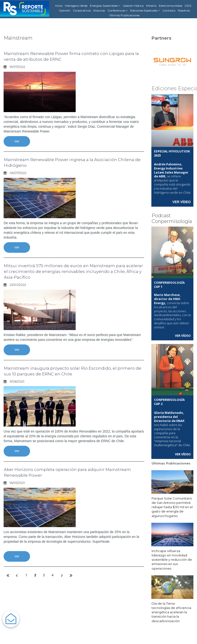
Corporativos (82, 10)
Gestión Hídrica (133, 6)
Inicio (59, 6)
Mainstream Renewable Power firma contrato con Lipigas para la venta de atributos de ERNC (72, 56)
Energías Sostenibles (105, 6)
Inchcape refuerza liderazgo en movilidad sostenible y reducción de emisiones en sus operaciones (172, 559)
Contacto (169, 10)
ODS (188, 6)
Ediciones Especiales (145, 11)
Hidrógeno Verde (76, 6)
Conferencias (118, 11)
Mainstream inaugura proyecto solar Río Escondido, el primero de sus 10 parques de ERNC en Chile (67, 372)
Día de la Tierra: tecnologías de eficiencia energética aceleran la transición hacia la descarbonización (171, 611)
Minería (151, 6)
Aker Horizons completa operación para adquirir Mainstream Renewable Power (60, 473)
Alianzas (99, 10)
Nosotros (184, 10)
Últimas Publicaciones (124, 15)
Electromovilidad (170, 6)
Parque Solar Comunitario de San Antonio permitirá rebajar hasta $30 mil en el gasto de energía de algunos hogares (172, 506)
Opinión (65, 10)
